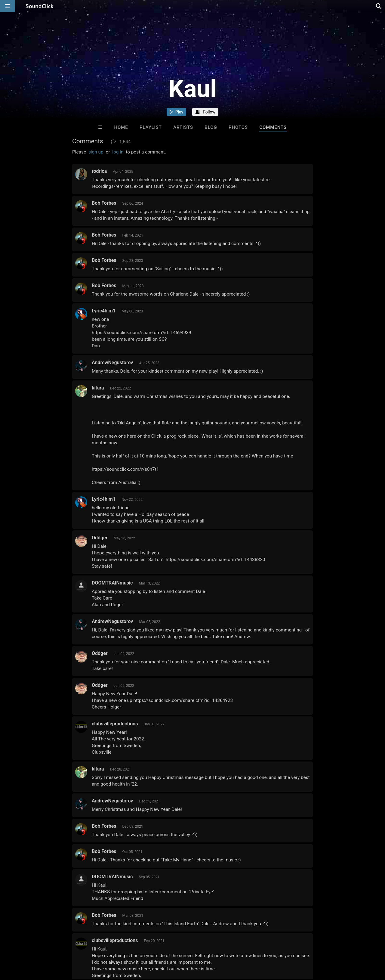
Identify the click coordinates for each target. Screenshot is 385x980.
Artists (183, 127)
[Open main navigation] (8, 6)
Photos (238, 127)
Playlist (151, 127)
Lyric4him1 (104, 311)
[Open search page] (379, 6)
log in (118, 152)
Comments (273, 127)
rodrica (99, 171)
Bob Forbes (104, 203)
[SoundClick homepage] (40, 6)
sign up (96, 152)
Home (121, 127)
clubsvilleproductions (115, 724)
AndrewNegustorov (112, 363)
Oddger (100, 538)
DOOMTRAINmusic (112, 583)
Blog (211, 127)
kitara (98, 388)
